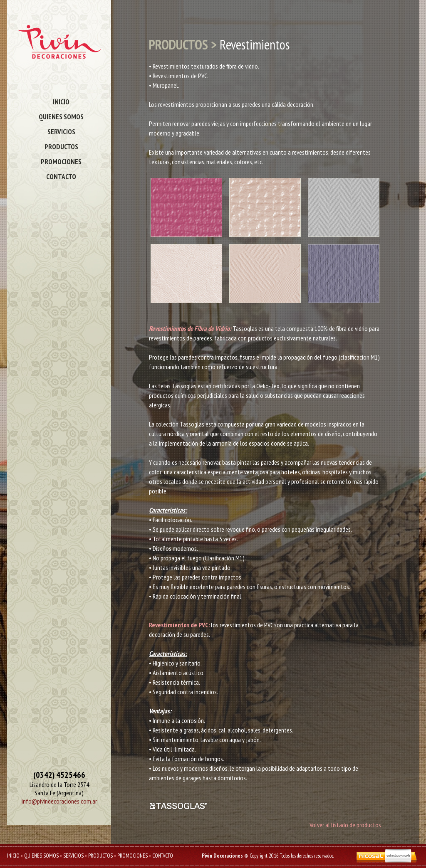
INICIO (61, 102)
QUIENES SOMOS (61, 117)
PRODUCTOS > (183, 44)
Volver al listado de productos (345, 825)
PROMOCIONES (61, 162)
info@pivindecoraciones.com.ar (59, 801)
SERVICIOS (61, 132)
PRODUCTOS (61, 147)
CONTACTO (61, 177)
